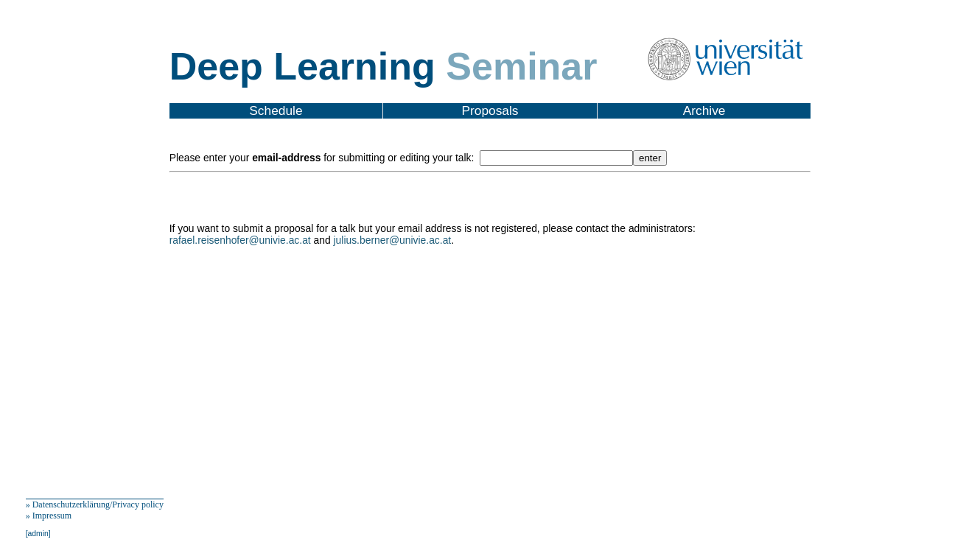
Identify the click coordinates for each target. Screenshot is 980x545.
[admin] (38, 534)
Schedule (276, 110)
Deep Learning (384, 66)
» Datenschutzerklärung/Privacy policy (95, 504)
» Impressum (49, 516)
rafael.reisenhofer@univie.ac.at (240, 240)
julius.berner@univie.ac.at (393, 240)
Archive (704, 110)
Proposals (490, 110)
